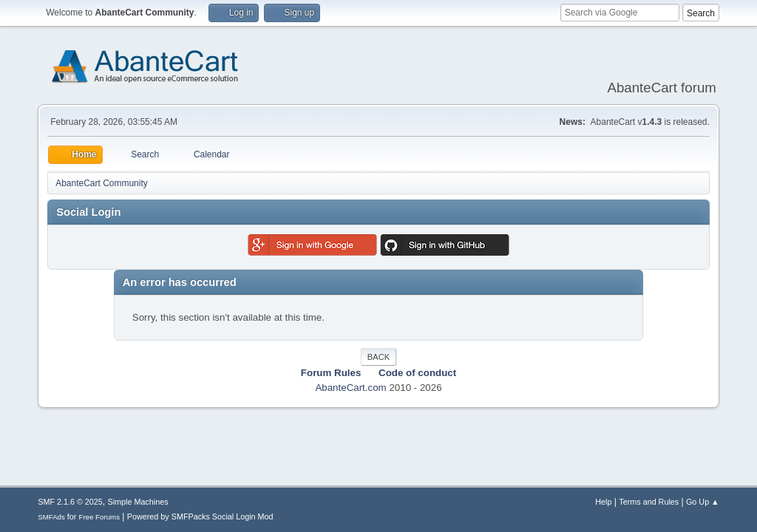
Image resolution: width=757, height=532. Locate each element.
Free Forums (99, 517)
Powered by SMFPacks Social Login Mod (200, 516)
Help (603, 502)
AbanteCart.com (350, 388)
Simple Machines (138, 502)
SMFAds (51, 517)
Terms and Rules (649, 502)
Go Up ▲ (703, 502)
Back (378, 357)
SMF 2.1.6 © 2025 (70, 502)
